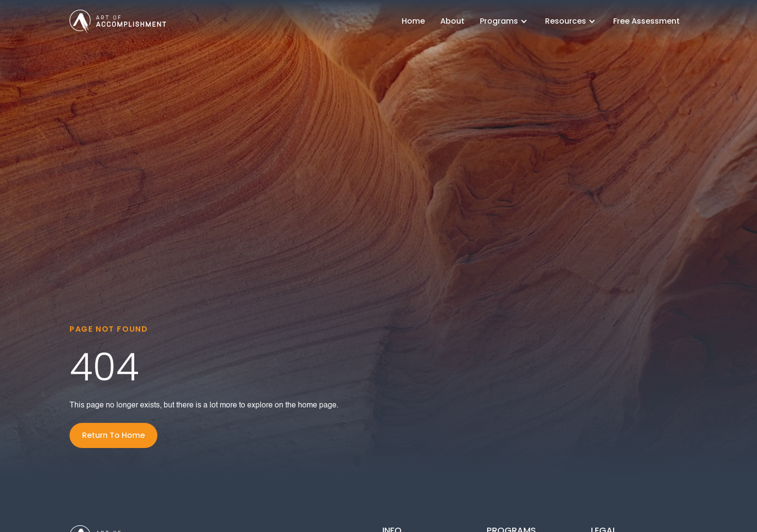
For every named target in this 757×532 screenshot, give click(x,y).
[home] (118, 21)
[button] (505, 21)
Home (413, 21)
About (452, 21)
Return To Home (113, 435)
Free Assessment (646, 21)
